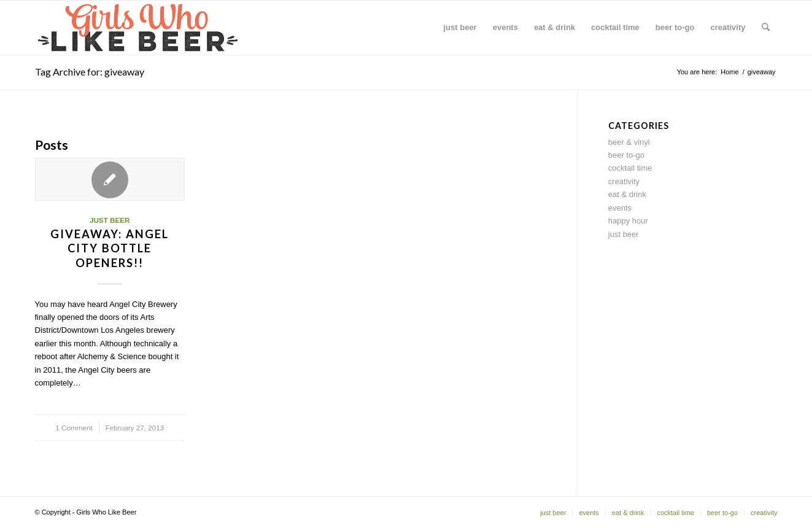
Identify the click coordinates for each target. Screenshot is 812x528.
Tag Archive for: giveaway (90, 72)
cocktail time (630, 168)
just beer (110, 220)
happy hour (628, 221)
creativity (624, 181)
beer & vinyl (629, 142)
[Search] (766, 28)
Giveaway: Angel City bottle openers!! (110, 248)
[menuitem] (460, 28)
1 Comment (74, 428)
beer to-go (626, 155)
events (620, 208)
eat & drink (627, 194)
